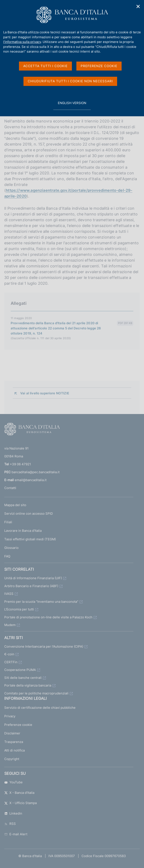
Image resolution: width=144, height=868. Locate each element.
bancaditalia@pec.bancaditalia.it (36, 472)
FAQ (7, 556)
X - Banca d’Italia (19, 793)
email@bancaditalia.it (31, 480)
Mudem (10, 625)
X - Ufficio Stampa (20, 803)
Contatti (10, 488)
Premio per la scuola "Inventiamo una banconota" (41, 602)
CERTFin (11, 662)
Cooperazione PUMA (20, 670)
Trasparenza (14, 742)
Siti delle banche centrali (23, 678)
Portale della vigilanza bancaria (28, 685)
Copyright (12, 759)
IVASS (9, 594)
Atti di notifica (15, 750)
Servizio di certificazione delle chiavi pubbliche (40, 708)
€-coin (9, 654)
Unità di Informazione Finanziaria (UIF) (33, 578)
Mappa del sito (15, 505)
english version (72, 105)
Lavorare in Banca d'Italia (23, 531)
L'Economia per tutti (19, 609)
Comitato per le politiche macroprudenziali (36, 693)
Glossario (11, 548)
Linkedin (13, 813)
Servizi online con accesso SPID (29, 514)
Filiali (8, 522)
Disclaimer (12, 733)
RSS (10, 824)
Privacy (10, 716)
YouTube (13, 782)
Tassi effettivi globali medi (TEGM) (30, 539)
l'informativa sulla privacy (22, 42)
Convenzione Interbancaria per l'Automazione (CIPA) (44, 646)
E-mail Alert (16, 834)
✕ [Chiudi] (138, 7)
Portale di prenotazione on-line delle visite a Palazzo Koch (48, 617)
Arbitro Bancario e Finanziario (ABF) (31, 586)
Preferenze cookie (18, 725)
